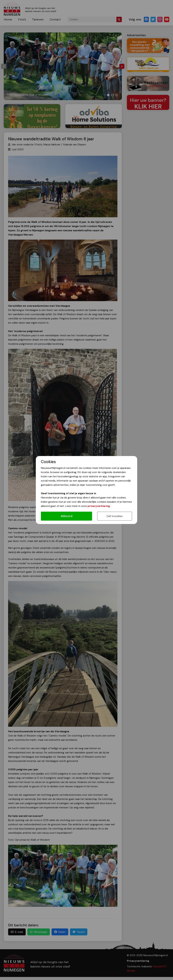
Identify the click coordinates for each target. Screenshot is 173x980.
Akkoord (66, 516)
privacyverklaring (99, 506)
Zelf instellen (115, 516)
